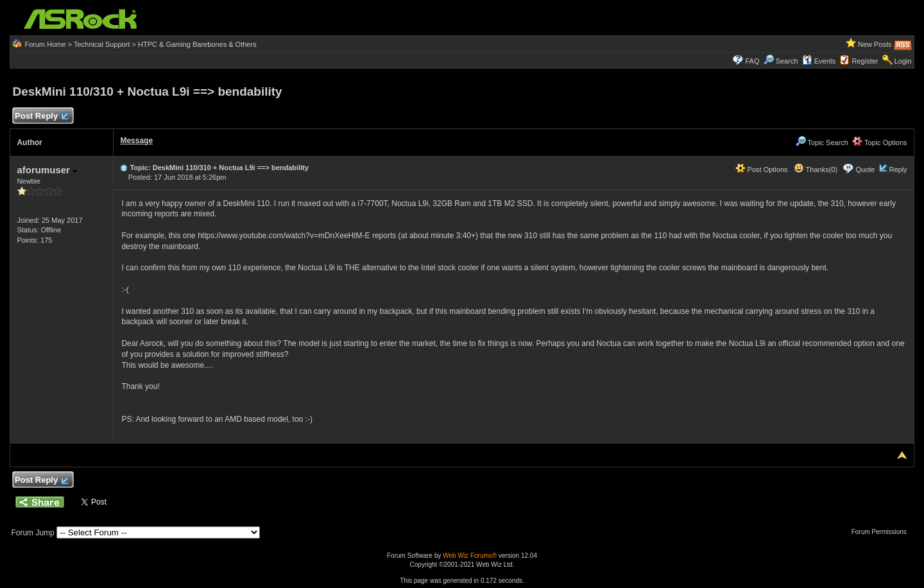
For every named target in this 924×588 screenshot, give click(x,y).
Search (787, 61)
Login (903, 61)
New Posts (875, 44)
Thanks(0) (816, 169)
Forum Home (45, 44)
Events (819, 61)
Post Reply (41, 117)
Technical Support (102, 44)
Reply (898, 169)
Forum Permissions (882, 532)
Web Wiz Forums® (470, 556)
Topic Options (880, 143)
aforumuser (47, 170)
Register (865, 61)
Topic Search (822, 143)
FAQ (752, 61)
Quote (865, 169)
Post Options (762, 169)
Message (136, 141)
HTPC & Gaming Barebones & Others (197, 44)
